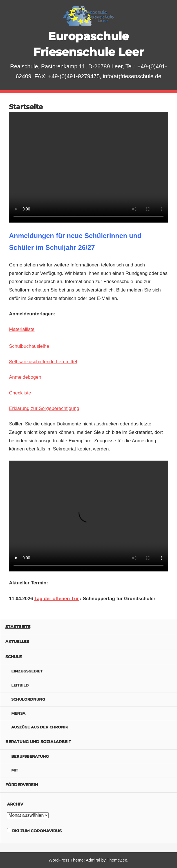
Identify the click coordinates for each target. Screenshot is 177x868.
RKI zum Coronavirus (37, 831)
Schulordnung (28, 699)
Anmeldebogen (25, 377)
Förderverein (22, 785)
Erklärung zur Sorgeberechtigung (44, 408)
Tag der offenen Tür (57, 599)
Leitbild (20, 685)
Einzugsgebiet (27, 671)
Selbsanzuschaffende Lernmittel (43, 362)
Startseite (18, 627)
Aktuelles (17, 642)
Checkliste (20, 393)
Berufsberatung (30, 756)
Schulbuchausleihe (29, 346)
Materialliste (22, 329)
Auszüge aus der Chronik (40, 727)
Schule (14, 657)
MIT (15, 770)
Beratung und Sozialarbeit (38, 742)
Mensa (18, 713)
